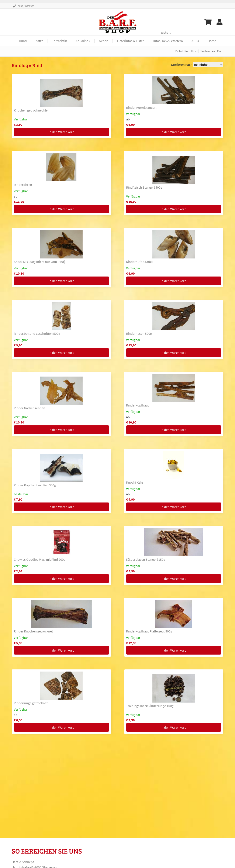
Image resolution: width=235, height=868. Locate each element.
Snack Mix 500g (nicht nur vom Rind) (39, 262)
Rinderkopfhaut (137, 405)
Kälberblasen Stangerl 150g (146, 559)
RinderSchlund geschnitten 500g (37, 333)
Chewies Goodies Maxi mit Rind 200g (40, 559)
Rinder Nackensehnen (30, 408)
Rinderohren (23, 185)
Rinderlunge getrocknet (31, 703)
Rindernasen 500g (139, 333)
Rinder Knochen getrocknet (33, 631)
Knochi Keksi (135, 482)
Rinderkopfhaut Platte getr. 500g (149, 631)
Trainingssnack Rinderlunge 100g (150, 706)
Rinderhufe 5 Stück (140, 262)
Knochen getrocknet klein (32, 110)
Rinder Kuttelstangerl (141, 107)
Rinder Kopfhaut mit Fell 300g (35, 485)
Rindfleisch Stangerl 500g (144, 187)
